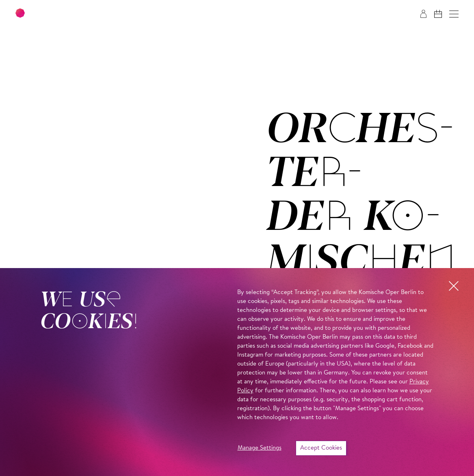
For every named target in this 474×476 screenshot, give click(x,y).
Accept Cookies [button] (321, 448)
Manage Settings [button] (260, 448)
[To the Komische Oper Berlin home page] (65, 14)
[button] (454, 14)
